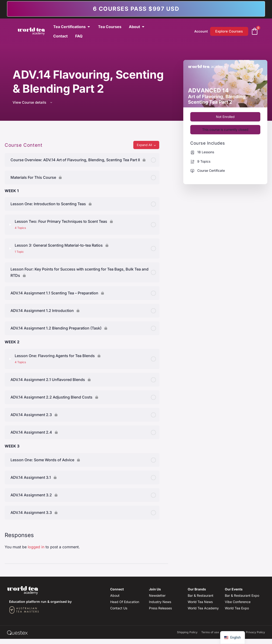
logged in (36, 547)
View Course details (33, 102)
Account (200, 31)
